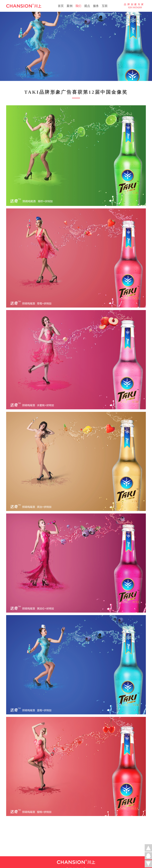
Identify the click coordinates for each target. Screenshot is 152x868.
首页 (61, 6)
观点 (87, 6)
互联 (105, 6)
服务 (96, 6)
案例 (70, 6)
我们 (78, 6)
